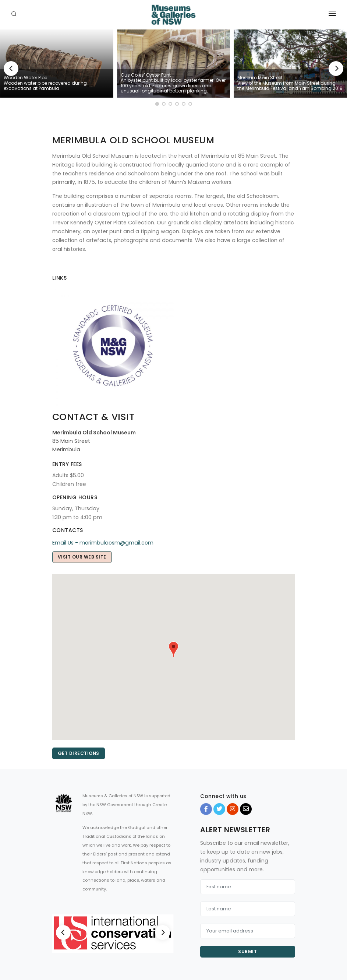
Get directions (79, 753)
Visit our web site (82, 557)
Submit (247, 951)
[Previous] (11, 69)
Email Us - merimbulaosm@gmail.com (103, 543)
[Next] (336, 69)
